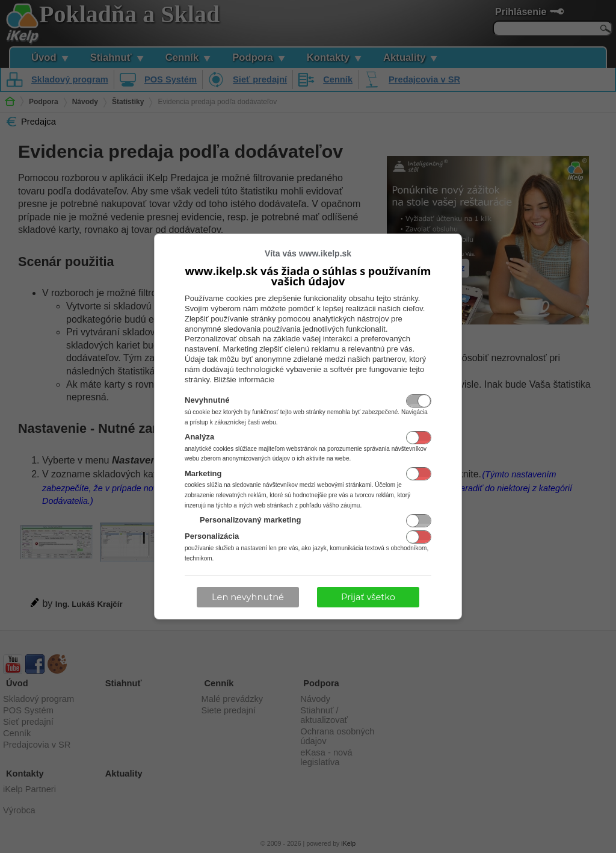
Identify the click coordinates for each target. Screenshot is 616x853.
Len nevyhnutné (248, 597)
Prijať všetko (368, 597)
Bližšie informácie (244, 380)
